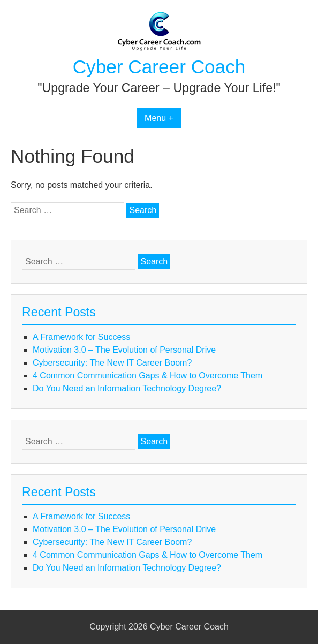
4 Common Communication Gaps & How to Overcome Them (147, 376)
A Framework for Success (81, 337)
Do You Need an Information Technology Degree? (127, 388)
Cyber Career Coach (159, 67)
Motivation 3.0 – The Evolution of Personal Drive (124, 350)
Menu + (159, 118)
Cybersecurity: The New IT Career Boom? (112, 363)
